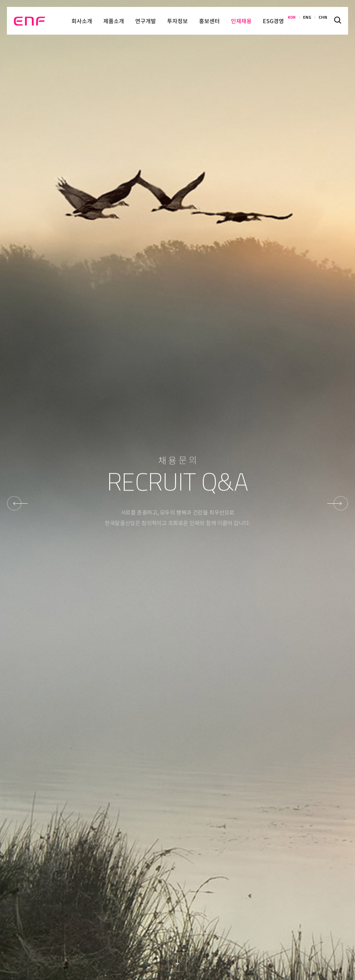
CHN (323, 21)
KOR (292, 21)
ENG (307, 21)
